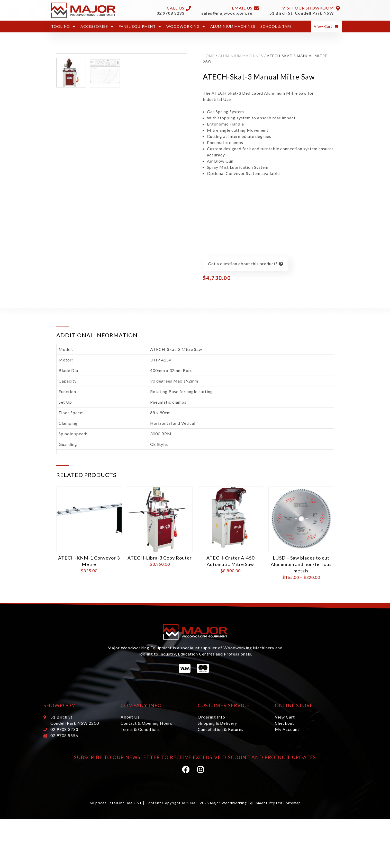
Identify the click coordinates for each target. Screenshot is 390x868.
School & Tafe (276, 26)
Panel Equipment (140, 26)
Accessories (97, 26)
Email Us (242, 8)
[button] (326, 26)
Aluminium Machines (233, 26)
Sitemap (293, 803)
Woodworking (186, 26)
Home (209, 56)
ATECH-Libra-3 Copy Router (160, 558)
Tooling (63, 26)
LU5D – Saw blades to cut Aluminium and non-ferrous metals (301, 564)
